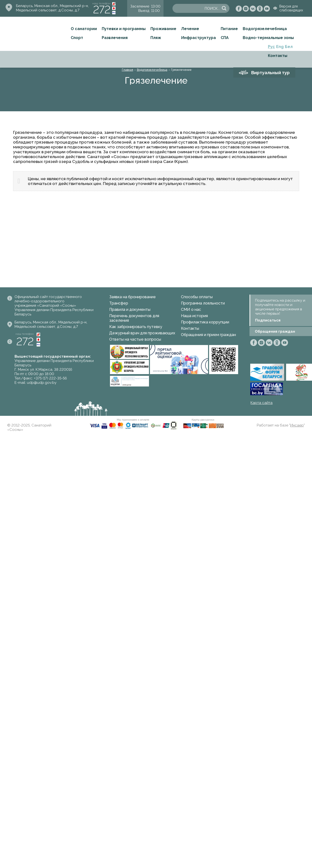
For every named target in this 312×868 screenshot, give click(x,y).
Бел (289, 47)
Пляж (156, 38)
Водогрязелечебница (265, 29)
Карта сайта (261, 403)
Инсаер (297, 425)
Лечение (190, 29)
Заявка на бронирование (133, 297)
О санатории (84, 29)
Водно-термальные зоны (268, 38)
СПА (225, 38)
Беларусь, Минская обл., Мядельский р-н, (52, 6)
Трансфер (119, 303)
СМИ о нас (191, 309)
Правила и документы (130, 309)
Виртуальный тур (270, 73)
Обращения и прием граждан (208, 335)
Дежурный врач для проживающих (142, 333)
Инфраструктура (199, 38)
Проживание (163, 29)
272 (102, 10)
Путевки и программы (124, 29)
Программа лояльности (203, 303)
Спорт (77, 38)
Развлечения (115, 38)
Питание (229, 29)
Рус (271, 47)
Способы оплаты (197, 297)
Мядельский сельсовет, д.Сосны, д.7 (48, 10)
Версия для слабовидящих (291, 8)
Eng (280, 47)
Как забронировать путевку (136, 327)
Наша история (194, 316)
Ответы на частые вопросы (135, 339)
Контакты (278, 56)
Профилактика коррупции (205, 322)
